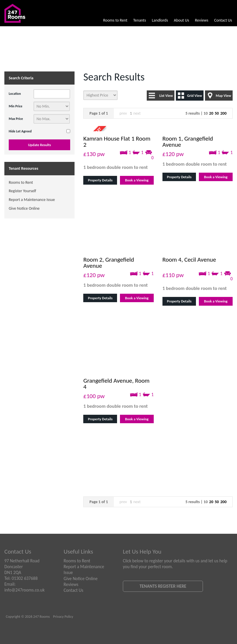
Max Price (16, 119)
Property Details (100, 180)
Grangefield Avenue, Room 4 (116, 384)
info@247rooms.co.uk (24, 590)
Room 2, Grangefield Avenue (109, 263)
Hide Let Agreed (20, 131)
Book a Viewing (137, 180)
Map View (223, 96)
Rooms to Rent (115, 20)
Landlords (160, 20)
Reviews (201, 20)
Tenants (139, 20)
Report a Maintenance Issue (32, 200)
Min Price (16, 106)
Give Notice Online (24, 208)
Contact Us (223, 20)
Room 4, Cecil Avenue (189, 260)
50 (217, 113)
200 (223, 113)
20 (211, 113)
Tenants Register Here (163, 586)
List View (166, 96)
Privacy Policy (63, 616)
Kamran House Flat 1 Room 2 (117, 142)
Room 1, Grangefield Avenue (188, 142)
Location (15, 94)
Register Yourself (22, 191)
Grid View (195, 96)
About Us (182, 20)
